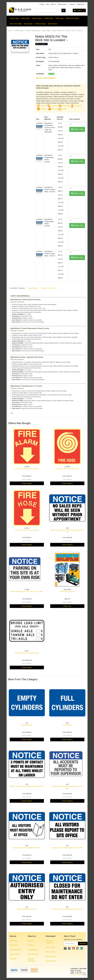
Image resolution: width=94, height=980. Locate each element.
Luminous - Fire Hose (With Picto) (67, 469)
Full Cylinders (67, 725)
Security (75, 106)
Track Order (14, 945)
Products (42, 4)
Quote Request (15, 954)
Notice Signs (46, 31)
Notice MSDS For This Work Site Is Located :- (68, 31)
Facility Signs (49, 18)
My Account (14, 941)
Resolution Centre (16, 950)
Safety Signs (26, 18)
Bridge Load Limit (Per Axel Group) (27, 653)
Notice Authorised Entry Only (27, 909)
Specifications (33, 288)
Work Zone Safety (16, 24)
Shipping (65, 106)
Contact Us (72, 4)
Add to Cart (77, 129)
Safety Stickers (37, 18)
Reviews (49, 288)
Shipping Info (81, 4)
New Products (53, 24)
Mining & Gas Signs (72, 18)
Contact (54, 106)
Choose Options (27, 483)
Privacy (43, 109)
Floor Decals (28, 24)
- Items (78, 10)
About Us (53, 4)
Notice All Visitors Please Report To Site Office (67, 848)
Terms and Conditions (49, 942)
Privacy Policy (50, 947)
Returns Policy (51, 952)
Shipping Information (32, 960)
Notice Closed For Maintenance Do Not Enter (67, 909)
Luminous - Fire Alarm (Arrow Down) (27, 469)
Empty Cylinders (27, 725)
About (54, 109)
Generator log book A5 (67, 592)
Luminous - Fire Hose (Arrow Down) (27, 530)
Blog (48, 4)
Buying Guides (63, 4)
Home (10, 31)
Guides (62, 109)
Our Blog (31, 945)
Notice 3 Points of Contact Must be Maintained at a (27, 786)
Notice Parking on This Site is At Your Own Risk (27, 592)
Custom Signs (15, 18)
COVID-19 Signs (40, 24)
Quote (43, 106)
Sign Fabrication (33, 954)
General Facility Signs (33, 31)
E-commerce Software (76, 975)
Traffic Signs (59, 18)
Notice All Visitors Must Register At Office (27, 848)
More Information (46, 78)
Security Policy (51, 956)
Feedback (13, 959)
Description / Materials (17, 288)
